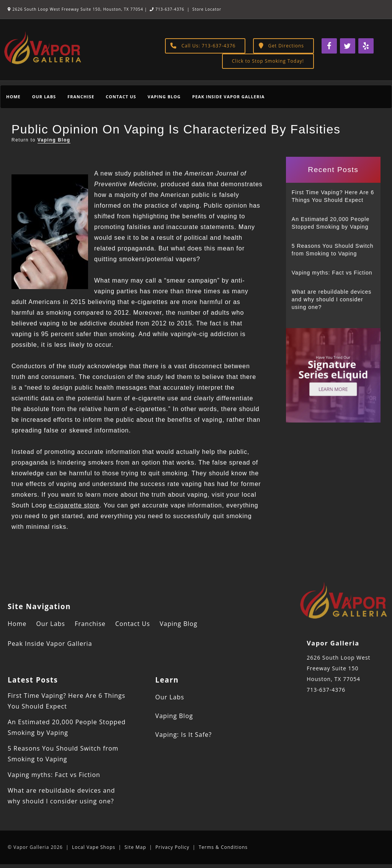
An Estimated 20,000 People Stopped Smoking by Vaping (331, 223)
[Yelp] (366, 46)
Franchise (81, 97)
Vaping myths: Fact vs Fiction (332, 273)
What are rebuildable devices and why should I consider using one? (332, 299)
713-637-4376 (167, 9)
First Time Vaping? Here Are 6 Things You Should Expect (333, 196)
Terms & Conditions (223, 847)
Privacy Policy (172, 847)
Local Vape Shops (94, 847)
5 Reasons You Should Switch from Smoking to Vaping (333, 250)
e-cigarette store (74, 505)
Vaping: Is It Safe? (184, 735)
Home (13, 97)
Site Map (135, 847)
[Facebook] (329, 46)
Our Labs (44, 97)
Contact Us (121, 97)
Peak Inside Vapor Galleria (228, 97)
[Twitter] (348, 46)
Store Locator (207, 9)
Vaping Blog (164, 97)
